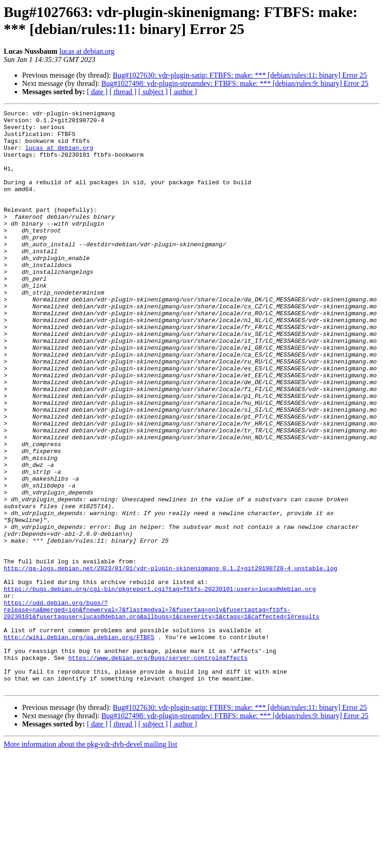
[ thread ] (123, 92)
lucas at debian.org (87, 51)
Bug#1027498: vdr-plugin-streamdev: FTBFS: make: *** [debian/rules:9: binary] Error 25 (235, 83)
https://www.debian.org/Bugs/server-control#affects (158, 768)
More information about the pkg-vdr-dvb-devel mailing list (90, 860)
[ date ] (97, 92)
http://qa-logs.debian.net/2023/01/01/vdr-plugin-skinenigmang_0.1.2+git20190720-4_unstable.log (170, 660)
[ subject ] (153, 92)
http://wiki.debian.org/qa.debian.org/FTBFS (79, 743)
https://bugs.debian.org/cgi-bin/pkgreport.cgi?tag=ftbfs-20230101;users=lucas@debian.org (160, 685)
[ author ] (183, 92)
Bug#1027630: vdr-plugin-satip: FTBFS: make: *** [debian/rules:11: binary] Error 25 (240, 75)
